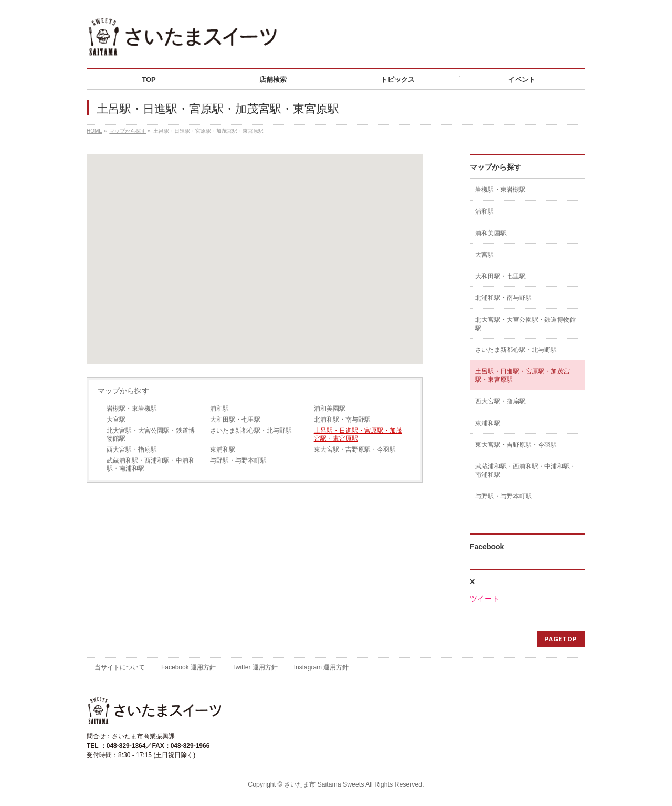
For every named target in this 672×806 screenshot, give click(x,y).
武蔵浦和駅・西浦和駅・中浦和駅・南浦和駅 (151, 464)
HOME (94, 131)
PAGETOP (561, 639)
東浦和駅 (223, 449)
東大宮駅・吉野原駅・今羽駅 (355, 449)
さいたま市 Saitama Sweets (324, 784)
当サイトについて (120, 667)
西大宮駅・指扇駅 (132, 449)
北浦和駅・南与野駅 (342, 420)
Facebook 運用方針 (188, 667)
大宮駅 (116, 420)
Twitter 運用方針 (255, 667)
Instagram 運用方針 (322, 667)
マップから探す (128, 131)
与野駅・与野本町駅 (238, 460)
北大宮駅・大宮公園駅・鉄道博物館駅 (151, 435)
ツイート (485, 599)
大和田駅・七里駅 (235, 420)
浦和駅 (219, 409)
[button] (255, 249)
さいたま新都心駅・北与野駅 (251, 431)
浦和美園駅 (330, 409)
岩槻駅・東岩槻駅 (132, 409)
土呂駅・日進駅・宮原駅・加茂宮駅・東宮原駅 (358, 435)
